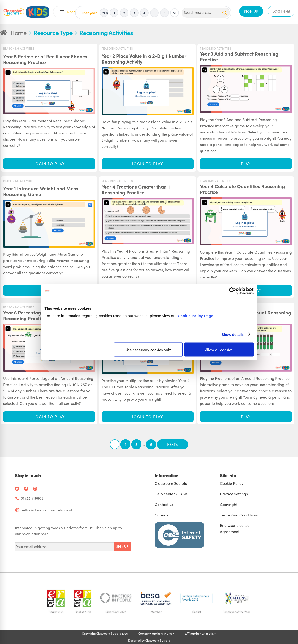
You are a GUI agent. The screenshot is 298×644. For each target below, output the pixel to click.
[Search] (206, 13)
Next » (173, 444)
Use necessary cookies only (148, 350)
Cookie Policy (232, 483)
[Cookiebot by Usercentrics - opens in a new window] (233, 291)
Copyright (229, 504)
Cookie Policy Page (195, 316)
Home (18, 32)
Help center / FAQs (171, 494)
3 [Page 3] (136, 444)
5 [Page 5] (151, 444)
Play (246, 164)
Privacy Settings (234, 494)
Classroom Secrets (171, 483)
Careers (162, 515)
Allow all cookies (219, 350)
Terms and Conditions (239, 515)
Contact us (164, 504)
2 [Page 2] (125, 444)
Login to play (49, 164)
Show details (233, 334)
